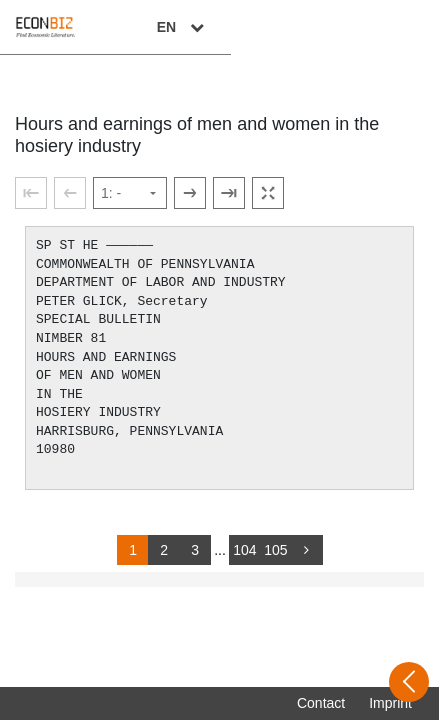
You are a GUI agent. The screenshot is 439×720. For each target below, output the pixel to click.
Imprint (390, 703)
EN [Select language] (391, 27)
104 (244, 550)
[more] (307, 550)
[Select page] (130, 193)
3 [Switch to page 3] (195, 550)
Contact (321, 703)
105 (275, 550)
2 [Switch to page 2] (164, 550)
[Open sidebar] (409, 682)
